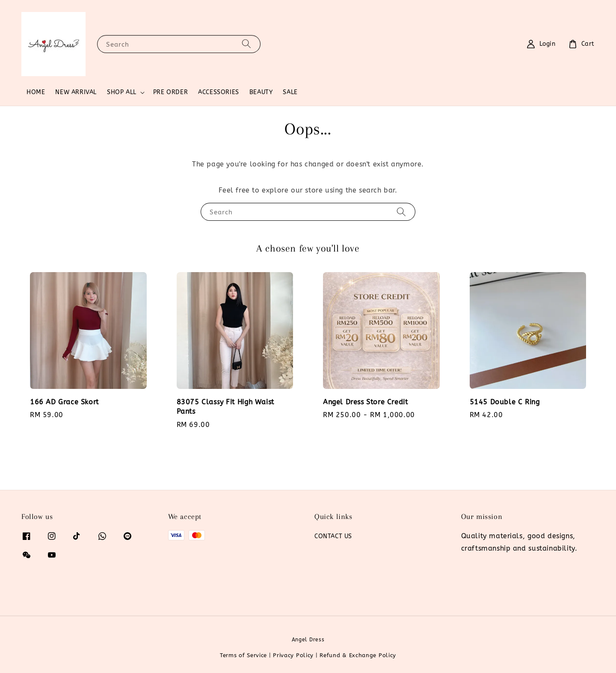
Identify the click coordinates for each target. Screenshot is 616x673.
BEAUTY (261, 92)
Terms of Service (243, 655)
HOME (36, 92)
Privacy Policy (293, 655)
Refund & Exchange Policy (358, 655)
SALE (290, 92)
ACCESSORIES (219, 92)
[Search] (246, 44)
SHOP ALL (122, 92)
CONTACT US (333, 536)
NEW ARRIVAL (76, 92)
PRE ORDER (170, 92)
